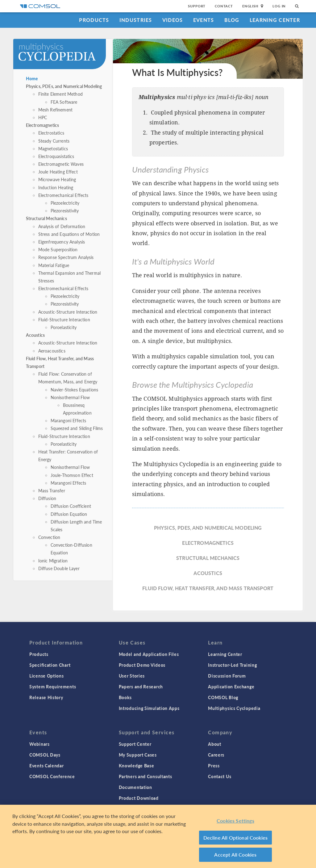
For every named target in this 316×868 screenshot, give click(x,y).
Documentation (135, 787)
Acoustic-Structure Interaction (68, 312)
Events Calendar (47, 766)
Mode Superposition (58, 249)
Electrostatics (51, 133)
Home (32, 78)
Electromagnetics (42, 125)
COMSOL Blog (223, 697)
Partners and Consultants (146, 776)
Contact (224, 6)
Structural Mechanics (46, 218)
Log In (279, 6)
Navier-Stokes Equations (74, 390)
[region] (158, 836)
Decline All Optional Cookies (236, 838)
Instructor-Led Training (232, 665)
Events (204, 20)
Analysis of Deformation (62, 226)
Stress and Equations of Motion (69, 234)
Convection (49, 537)
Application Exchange (231, 686)
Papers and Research (141, 686)
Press (214, 766)
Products (94, 20)
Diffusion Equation (69, 514)
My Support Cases (138, 755)
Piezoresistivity (65, 211)
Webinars (39, 744)
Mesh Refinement (55, 110)
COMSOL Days (45, 755)
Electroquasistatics (56, 156)
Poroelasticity (64, 327)
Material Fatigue (54, 265)
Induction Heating (56, 187)
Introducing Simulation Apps (149, 708)
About (215, 744)
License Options (47, 676)
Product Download (139, 798)
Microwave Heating (57, 179)
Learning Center (275, 20)
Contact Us (220, 776)
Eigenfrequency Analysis (62, 242)
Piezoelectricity (65, 203)
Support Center (135, 744)
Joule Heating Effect (58, 172)
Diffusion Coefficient (71, 506)
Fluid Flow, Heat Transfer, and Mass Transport (208, 588)
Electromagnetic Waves (61, 164)
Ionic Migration (53, 561)
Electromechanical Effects (63, 195)
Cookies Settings (235, 821)
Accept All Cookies (235, 855)
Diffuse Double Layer (59, 568)
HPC (43, 117)
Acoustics (35, 335)
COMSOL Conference (52, 776)
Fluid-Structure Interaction (64, 319)
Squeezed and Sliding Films (77, 428)
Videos (173, 20)
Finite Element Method (60, 94)
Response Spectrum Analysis (66, 257)
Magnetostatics (53, 148)
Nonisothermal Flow (70, 397)
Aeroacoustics (52, 351)
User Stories (132, 676)
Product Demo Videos (142, 665)
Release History (46, 697)
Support (197, 6)
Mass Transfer (52, 490)
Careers (216, 755)
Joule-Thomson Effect (72, 475)
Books (125, 697)
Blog (232, 20)
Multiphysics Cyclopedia (234, 708)
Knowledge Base (137, 766)
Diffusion (47, 498)
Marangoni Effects (69, 420)
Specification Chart (50, 665)
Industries (136, 20)
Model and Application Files (149, 654)
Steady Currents (54, 141)
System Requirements (53, 686)
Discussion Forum (227, 676)
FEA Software (64, 102)
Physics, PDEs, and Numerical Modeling (64, 86)
